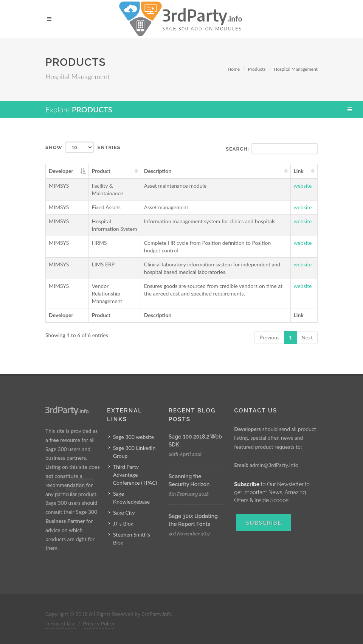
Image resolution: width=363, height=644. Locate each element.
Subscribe (264, 522)
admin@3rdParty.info (274, 465)
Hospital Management (296, 69)
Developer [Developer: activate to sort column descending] (61, 171)
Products (257, 69)
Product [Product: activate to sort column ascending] (101, 171)
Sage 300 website (133, 437)
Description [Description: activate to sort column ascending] (158, 171)
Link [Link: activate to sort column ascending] (299, 171)
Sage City (124, 513)
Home (234, 69)
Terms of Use (60, 623)
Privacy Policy (99, 623)
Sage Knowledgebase (131, 498)
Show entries (83, 147)
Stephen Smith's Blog (132, 538)
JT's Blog (123, 523)
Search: (272, 149)
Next (307, 337)
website (303, 186)
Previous (269, 337)
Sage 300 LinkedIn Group (134, 452)
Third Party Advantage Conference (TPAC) (135, 475)
